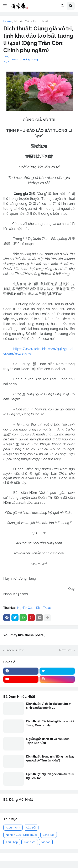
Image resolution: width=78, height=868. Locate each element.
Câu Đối (31, 828)
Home (7, 21)
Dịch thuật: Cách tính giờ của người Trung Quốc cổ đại (50, 723)
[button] (5, 6)
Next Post (66, 650)
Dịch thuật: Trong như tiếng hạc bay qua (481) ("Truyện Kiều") (50, 758)
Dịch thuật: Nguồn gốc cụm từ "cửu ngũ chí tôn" (50, 776)
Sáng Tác (49, 835)
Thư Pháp (12, 842)
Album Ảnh (13, 828)
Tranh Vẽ (30, 842)
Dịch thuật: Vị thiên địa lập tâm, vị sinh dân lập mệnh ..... (49, 706)
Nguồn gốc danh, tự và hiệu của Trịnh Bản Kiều (48, 741)
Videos (46, 842)
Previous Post (15, 650)
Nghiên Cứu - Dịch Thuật (31, 21)
